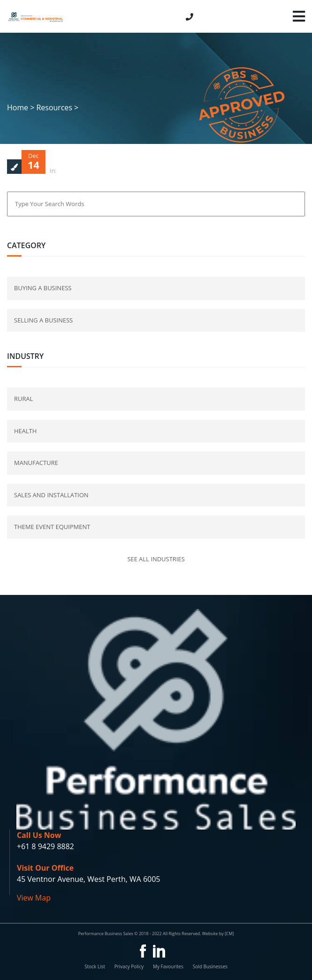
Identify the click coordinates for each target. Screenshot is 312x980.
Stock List (95, 966)
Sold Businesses (210, 966)
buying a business (43, 288)
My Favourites (168, 966)
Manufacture (36, 463)
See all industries (156, 559)
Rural (24, 399)
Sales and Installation (51, 495)
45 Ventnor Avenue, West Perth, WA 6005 (88, 879)
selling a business (44, 320)
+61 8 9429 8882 (45, 846)
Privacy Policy (129, 966)
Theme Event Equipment (52, 527)
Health (25, 431)
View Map (34, 898)
